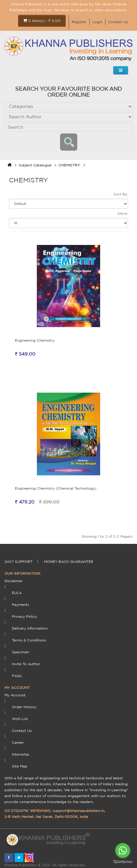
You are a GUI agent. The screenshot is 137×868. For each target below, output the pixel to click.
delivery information (30, 628)
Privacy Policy (24, 616)
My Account (15, 695)
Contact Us (118, 22)
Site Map (20, 766)
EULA (17, 593)
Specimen (21, 652)
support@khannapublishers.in (78, 811)
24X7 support (19, 562)
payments (21, 605)
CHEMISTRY (69, 165)
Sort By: (121, 194)
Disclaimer (14, 581)
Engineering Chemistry (35, 340)
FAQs (17, 676)
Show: (123, 213)
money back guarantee (69, 562)
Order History (24, 707)
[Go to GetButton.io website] (123, 862)
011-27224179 (16, 811)
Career (18, 742)
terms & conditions (29, 640)
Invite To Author (26, 664)
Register (79, 22)
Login (97, 22)
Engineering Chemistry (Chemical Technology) (56, 488)
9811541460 (40, 811)
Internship (21, 754)
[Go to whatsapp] (123, 851)
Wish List (20, 719)
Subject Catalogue (35, 165)
